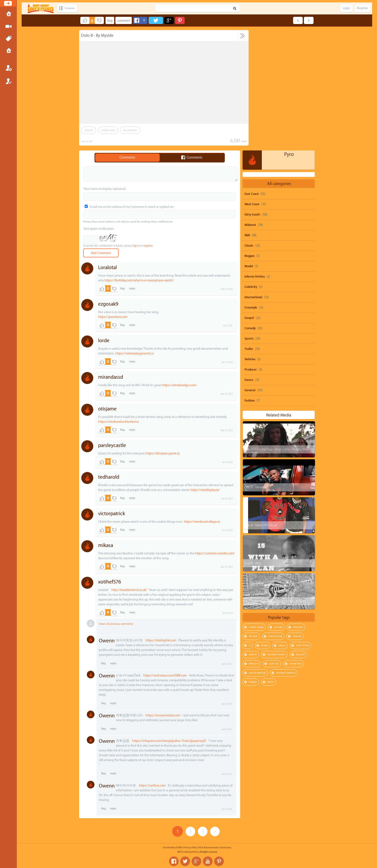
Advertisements (211, 848)
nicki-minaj (302, 525)
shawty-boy (275, 516)
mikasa (106, 545)
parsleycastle (112, 445)
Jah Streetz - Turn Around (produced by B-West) (275, 481)
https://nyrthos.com (152, 785)
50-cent (253, 516)
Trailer (249, 229)
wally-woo (108, 130)
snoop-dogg (256, 507)
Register (8, 81)
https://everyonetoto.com (163, 715)
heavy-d (254, 543)
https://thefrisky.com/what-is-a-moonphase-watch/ (139, 280)
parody (278, 507)
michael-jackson (286, 552)
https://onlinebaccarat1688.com (165, 675)
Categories (73, 8)
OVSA (200, 848)
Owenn (107, 641)
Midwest (250, 105)
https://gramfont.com (113, 317)
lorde (104, 341)
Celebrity (251, 167)
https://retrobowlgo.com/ (179, 385)
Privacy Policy (191, 848)
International (253, 177)
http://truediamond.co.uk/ (129, 590)
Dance (249, 260)
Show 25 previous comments (116, 624)
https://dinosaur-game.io (163, 453)
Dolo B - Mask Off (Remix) (261, 405)
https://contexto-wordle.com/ (215, 553)
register (148, 246)
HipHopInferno (191, 852)
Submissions (8, 51)
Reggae (250, 136)
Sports (249, 218)
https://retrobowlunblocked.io (118, 422)
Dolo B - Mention (255, 367)
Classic (249, 125)
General (250, 270)
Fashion (250, 280)
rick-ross (274, 543)
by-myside (130, 130)
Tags (8, 39)
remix (271, 561)
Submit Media (8, 26)
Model (249, 146)
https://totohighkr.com (161, 640)
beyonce (298, 507)
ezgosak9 (108, 304)
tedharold (109, 477)
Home (8, 14)
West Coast (252, 84)
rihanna (297, 516)
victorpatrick (112, 514)
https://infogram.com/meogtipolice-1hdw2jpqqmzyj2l (169, 741)
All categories (279, 63)
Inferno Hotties (255, 156)
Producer (251, 249)
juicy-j (282, 525)
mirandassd (111, 377)
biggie (253, 561)
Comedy (250, 208)
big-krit (300, 534)
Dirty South (252, 94)
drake (264, 525)
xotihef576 (110, 582)
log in (136, 246)
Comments (127, 158)
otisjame (107, 409)
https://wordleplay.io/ (205, 490)
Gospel (249, 198)
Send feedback (170, 848)
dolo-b (89, 130)
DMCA (181, 848)
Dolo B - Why (252, 443)
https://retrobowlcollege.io (202, 522)
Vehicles (250, 239)
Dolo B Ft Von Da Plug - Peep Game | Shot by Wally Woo (280, 329)
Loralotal (107, 268)
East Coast (252, 74)
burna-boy (296, 543)
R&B (247, 115)
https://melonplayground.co (134, 353)
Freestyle (251, 187)
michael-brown (276, 534)
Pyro (289, 34)
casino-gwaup (257, 552)
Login (8, 68)
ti (250, 525)
